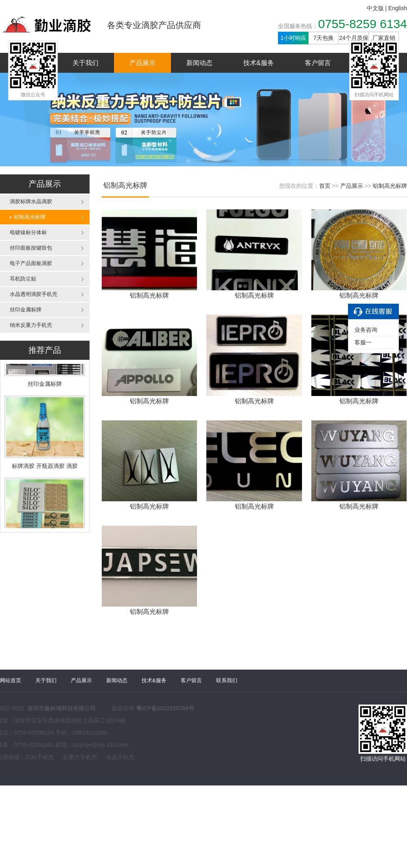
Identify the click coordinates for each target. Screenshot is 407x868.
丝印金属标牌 (26, 310)
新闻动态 (199, 63)
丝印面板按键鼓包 (31, 248)
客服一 (363, 342)
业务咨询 (366, 330)
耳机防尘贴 (23, 279)
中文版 (375, 8)
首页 (325, 186)
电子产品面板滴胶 (31, 263)
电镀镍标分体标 (28, 232)
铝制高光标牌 (28, 217)
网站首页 (11, 677)
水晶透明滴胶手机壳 (34, 294)
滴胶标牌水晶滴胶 (31, 201)
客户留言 (318, 63)
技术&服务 (259, 63)
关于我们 (85, 63)
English (398, 8)
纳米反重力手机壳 (31, 325)
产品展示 (142, 63)
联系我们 (227, 677)
